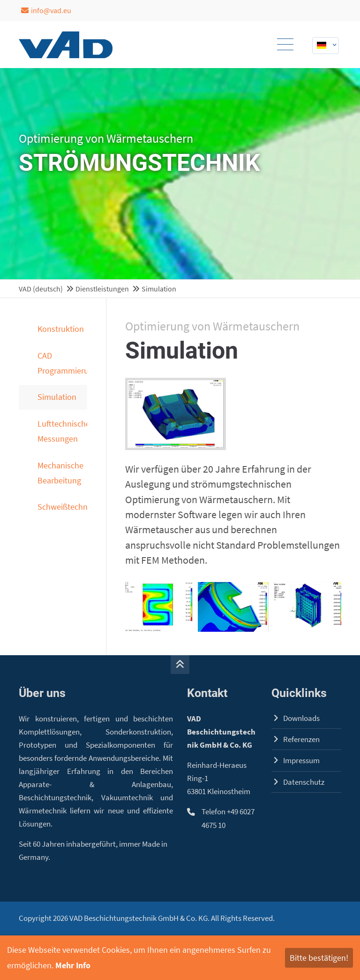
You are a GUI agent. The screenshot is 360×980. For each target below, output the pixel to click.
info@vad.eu (46, 10)
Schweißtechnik (62, 507)
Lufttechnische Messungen (62, 431)
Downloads (301, 718)
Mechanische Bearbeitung (60, 473)
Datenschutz (304, 782)
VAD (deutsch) (41, 289)
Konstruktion (61, 329)
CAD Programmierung (62, 363)
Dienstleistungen (102, 289)
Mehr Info (73, 965)
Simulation (57, 397)
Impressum (301, 761)
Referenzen (301, 739)
